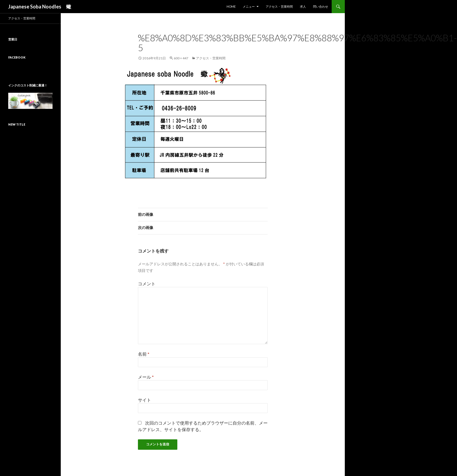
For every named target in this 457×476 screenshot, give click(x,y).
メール (146, 377)
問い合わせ (321, 6)
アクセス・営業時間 (279, 6)
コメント (147, 284)
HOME (231, 6)
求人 (303, 6)
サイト (144, 400)
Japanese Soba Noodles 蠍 (40, 7)
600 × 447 (181, 58)
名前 (144, 354)
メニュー (249, 6)
